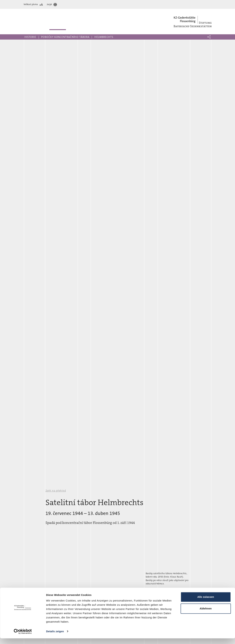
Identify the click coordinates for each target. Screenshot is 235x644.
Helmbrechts (104, 37)
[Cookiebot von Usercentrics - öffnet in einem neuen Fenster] (23, 637)
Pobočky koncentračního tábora (65, 37)
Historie (30, 37)
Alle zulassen (206, 603)
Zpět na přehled (56, 491)
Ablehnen (206, 614)
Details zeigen (55, 637)
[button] (209, 37)
